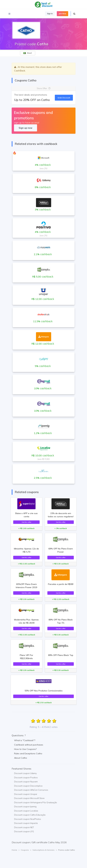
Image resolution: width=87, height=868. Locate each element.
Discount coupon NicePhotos (28, 819)
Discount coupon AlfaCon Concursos (31, 790)
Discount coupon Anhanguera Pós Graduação (36, 802)
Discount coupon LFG (24, 831)
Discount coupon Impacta (26, 823)
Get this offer (26, 522)
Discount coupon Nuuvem (26, 782)
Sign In (50, 14)
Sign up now (26, 128)
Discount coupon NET (24, 827)
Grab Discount (64, 98)
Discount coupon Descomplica (28, 786)
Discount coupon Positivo (26, 778)
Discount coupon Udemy (25, 773)
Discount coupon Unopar (26, 794)
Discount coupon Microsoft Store (29, 798)
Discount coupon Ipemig (25, 807)
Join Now (62, 14)
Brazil (28, 53)
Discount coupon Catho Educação (30, 815)
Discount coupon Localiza (26, 811)
